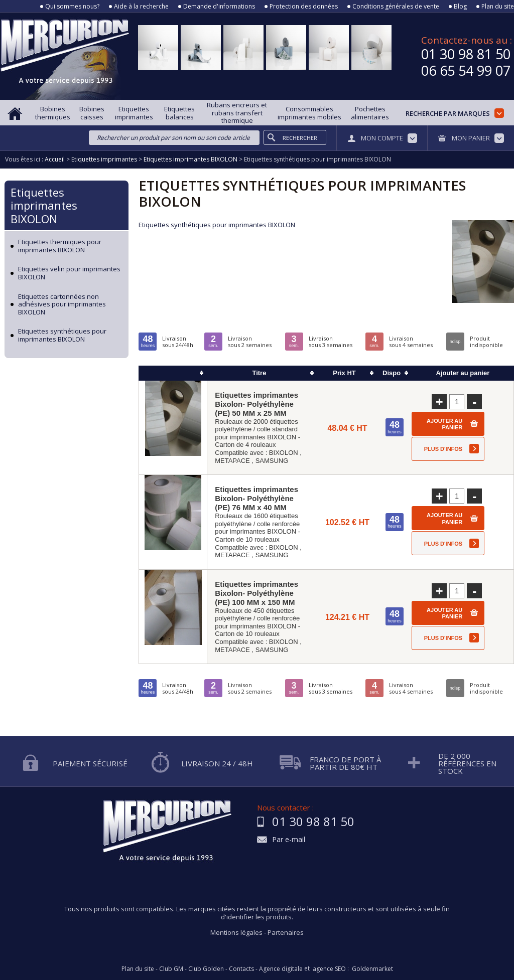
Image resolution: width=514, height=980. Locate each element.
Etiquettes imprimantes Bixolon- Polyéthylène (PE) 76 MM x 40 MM (256, 498)
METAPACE (232, 461)
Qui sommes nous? (72, 7)
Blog (460, 7)
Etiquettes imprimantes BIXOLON (44, 205)
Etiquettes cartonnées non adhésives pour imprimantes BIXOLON (62, 305)
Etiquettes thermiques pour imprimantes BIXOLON (60, 246)
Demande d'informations (219, 7)
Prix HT (344, 373)
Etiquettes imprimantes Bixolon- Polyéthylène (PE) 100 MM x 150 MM (256, 593)
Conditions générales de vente (396, 7)
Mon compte (382, 138)
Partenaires (286, 932)
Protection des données (304, 7)
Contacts (241, 969)
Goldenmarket (372, 969)
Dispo (392, 373)
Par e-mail (289, 840)
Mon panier (471, 138)
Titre (259, 373)
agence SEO (329, 969)
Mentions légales (236, 932)
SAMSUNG (272, 461)
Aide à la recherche (141, 7)
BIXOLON (284, 453)
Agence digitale (281, 969)
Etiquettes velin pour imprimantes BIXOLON (69, 273)
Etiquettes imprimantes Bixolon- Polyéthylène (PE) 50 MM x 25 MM (256, 404)
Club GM (171, 969)
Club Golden (206, 969)
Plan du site (498, 7)
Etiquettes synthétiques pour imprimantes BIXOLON (62, 335)
